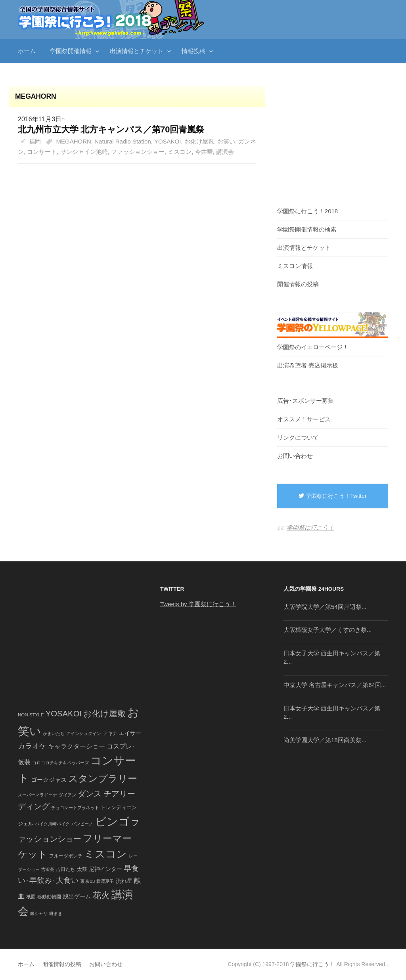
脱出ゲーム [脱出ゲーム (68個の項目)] (77, 896)
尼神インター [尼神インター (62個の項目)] (105, 869)
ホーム (27, 51)
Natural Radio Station (123, 141)
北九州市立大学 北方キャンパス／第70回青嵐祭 (111, 129)
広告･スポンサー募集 (305, 401)
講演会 (225, 152)
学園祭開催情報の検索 (307, 229)
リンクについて (298, 437)
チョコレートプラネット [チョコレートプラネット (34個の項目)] (75, 808)
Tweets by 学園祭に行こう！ (198, 604)
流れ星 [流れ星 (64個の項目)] (124, 881)
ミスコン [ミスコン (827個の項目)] (105, 854)
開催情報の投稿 (298, 284)
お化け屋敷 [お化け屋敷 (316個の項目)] (104, 714)
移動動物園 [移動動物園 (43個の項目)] (49, 897)
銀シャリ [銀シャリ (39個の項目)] (39, 913)
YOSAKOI (168, 141)
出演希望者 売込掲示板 (308, 365)
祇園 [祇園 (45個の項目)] (31, 897)
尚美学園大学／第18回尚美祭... (325, 740)
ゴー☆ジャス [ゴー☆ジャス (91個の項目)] (49, 780)
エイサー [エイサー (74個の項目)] (130, 733)
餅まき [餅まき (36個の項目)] (56, 913)
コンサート (42, 152)
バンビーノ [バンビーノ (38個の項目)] (82, 824)
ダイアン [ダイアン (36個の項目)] (67, 795)
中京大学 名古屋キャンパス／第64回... (335, 685)
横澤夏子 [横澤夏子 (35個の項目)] (105, 881)
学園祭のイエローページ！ (313, 347)
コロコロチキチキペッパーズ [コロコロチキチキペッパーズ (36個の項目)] (60, 763)
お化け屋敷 (199, 141)
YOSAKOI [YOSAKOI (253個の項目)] (64, 714)
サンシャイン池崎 (84, 152)
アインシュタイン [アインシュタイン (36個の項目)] (84, 733)
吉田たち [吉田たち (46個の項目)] (65, 869)
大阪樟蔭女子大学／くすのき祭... (328, 630)
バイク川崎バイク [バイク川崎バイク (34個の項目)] (52, 824)
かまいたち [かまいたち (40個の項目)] (54, 733)
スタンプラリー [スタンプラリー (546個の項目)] (103, 778)
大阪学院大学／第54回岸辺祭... (325, 607)
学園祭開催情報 (71, 51)
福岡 (35, 141)
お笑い (226, 141)
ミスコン (180, 152)
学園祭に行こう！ (310, 527)
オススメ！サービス (304, 419)
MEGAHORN (74, 141)
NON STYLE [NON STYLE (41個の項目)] (31, 715)
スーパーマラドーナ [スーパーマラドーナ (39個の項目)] (37, 795)
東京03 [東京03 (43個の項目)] (87, 881)
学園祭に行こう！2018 (307, 211)
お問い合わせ (295, 456)
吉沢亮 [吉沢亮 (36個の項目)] (48, 869)
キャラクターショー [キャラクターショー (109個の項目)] (77, 746)
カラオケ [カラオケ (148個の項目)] (32, 746)
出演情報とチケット (137, 51)
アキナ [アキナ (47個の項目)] (110, 733)
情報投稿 (193, 51)
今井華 (204, 152)
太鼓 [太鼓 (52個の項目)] (82, 869)
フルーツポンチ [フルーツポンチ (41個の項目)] (66, 856)
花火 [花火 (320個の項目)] (101, 895)
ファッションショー (138, 152)
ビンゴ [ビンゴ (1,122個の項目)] (112, 822)
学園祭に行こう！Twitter (332, 496)
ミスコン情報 (295, 266)
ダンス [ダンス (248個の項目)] (90, 794)
